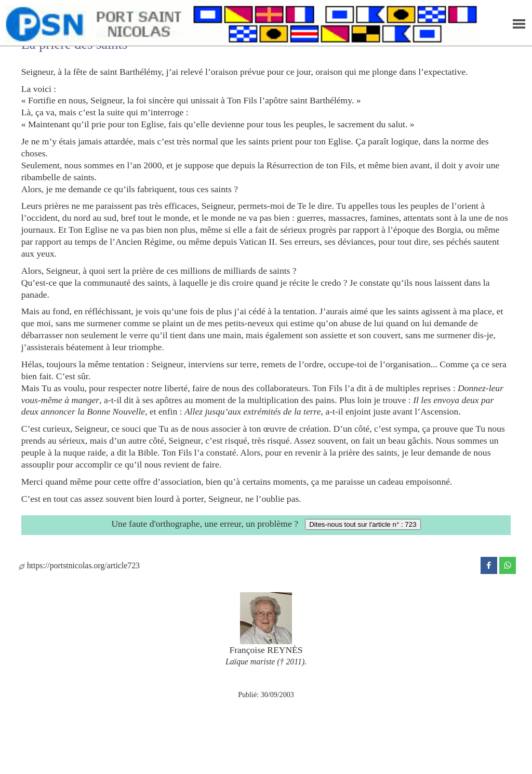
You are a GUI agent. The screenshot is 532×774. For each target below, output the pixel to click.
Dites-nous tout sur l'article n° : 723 (363, 524)
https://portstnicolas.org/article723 (79, 565)
